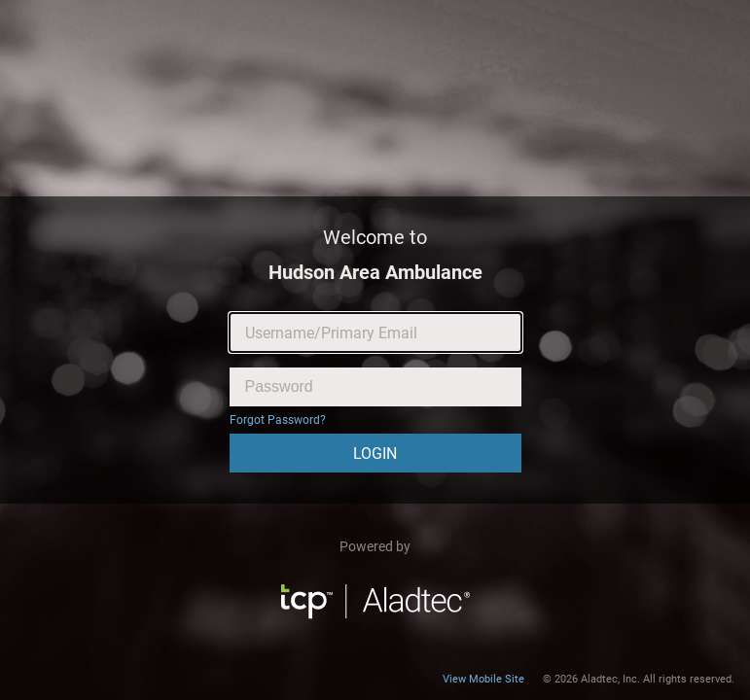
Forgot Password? (278, 420)
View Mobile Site (483, 679)
